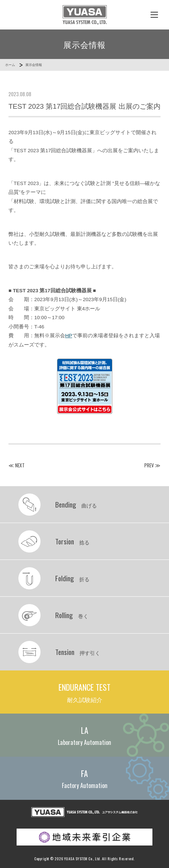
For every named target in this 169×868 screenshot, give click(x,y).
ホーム (10, 65)
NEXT (20, 465)
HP (69, 336)
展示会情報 (34, 65)
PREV (149, 465)
